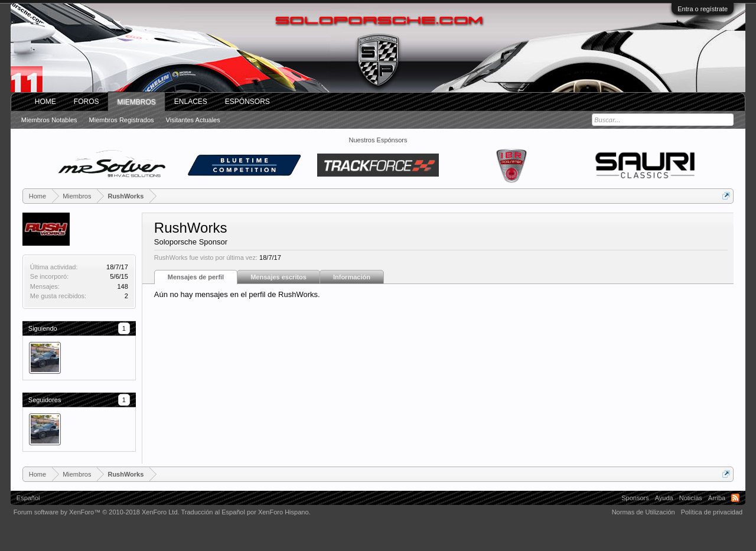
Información (352, 277)
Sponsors (635, 498)
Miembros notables (49, 120)
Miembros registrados (122, 120)
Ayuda (664, 498)
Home (45, 102)
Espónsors (247, 102)
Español (28, 498)
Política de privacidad (712, 512)
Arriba (717, 498)
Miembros (136, 102)
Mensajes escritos (278, 277)
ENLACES (191, 102)
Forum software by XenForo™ (97, 512)
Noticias (691, 498)
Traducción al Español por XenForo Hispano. (245, 512)
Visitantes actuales (193, 120)
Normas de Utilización (643, 512)
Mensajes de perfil (196, 277)
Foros (87, 102)
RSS (735, 498)
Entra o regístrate (703, 9)
